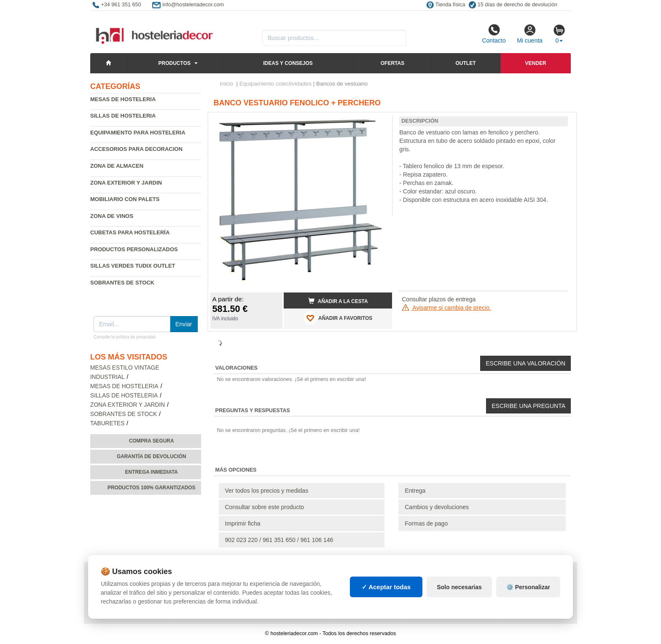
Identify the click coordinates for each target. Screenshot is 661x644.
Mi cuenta (530, 34)
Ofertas (392, 63)
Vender (536, 63)
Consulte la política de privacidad (125, 337)
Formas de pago (426, 523)
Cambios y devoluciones (437, 507)
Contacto (494, 34)
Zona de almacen (117, 166)
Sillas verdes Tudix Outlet (133, 266)
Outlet (465, 63)
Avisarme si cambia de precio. (446, 308)
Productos (175, 63)
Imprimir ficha (243, 523)
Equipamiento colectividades (275, 84)
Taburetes (107, 423)
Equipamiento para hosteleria (138, 133)
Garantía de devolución (152, 456)
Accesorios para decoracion (136, 149)
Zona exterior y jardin (126, 183)
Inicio (227, 84)
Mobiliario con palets (125, 199)
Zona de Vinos (112, 216)
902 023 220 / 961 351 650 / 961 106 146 (279, 540)
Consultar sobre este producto (265, 507)
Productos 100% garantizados (152, 488)
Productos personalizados (134, 249)
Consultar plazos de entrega (439, 299)
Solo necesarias (459, 587)
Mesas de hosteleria (123, 99)
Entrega (415, 491)
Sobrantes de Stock (122, 283)
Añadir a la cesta (338, 301)
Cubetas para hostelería (130, 232)
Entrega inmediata (152, 472)
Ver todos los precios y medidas (267, 491)
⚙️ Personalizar (528, 587)
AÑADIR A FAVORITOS (338, 318)
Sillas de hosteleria (123, 116)
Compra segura (152, 441)
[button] (378, 122)
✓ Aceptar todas (386, 587)
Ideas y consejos (288, 63)
